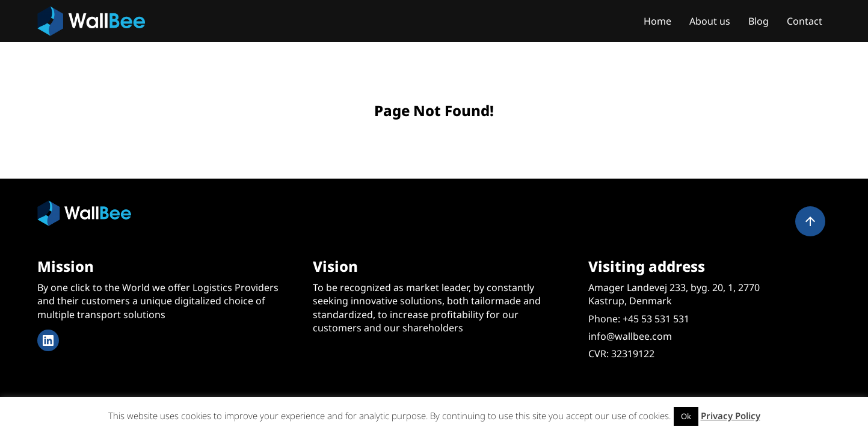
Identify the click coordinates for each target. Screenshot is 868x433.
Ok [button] (686, 416)
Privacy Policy (731, 416)
